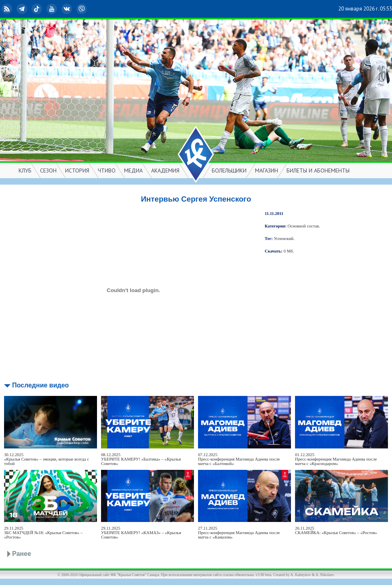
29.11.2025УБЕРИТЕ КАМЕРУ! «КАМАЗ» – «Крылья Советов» (141, 533)
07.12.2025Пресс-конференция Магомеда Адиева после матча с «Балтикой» (239, 459)
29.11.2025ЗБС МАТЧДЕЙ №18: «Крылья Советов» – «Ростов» (43, 533)
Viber (82, 9)
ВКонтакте (67, 9)
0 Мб (288, 251)
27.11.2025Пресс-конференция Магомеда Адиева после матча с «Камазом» (239, 533)
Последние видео (40, 385)
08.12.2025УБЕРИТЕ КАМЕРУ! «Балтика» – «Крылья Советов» (141, 459)
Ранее (22, 554)
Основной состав (303, 226)
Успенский (284, 239)
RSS (8, 9)
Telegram (23, 9)
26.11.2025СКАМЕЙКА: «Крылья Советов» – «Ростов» (336, 530)
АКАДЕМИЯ (165, 170)
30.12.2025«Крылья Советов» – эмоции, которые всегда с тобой (46, 459)
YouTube (53, 9)
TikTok (38, 9)
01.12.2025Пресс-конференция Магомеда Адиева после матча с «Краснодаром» (336, 459)
